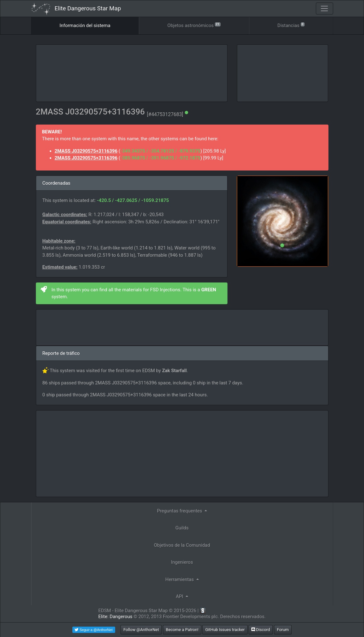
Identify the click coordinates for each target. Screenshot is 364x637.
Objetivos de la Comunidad (182, 545)
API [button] (180, 596)
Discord (261, 630)
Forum (283, 630)
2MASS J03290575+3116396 (86, 151)
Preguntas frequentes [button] (180, 511)
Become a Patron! (182, 630)
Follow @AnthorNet (141, 630)
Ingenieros (182, 562)
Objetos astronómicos (194, 25)
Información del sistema (85, 25)
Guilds (182, 528)
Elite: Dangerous (115, 617)
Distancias (291, 25)
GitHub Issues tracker (225, 630)
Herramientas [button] (180, 579)
